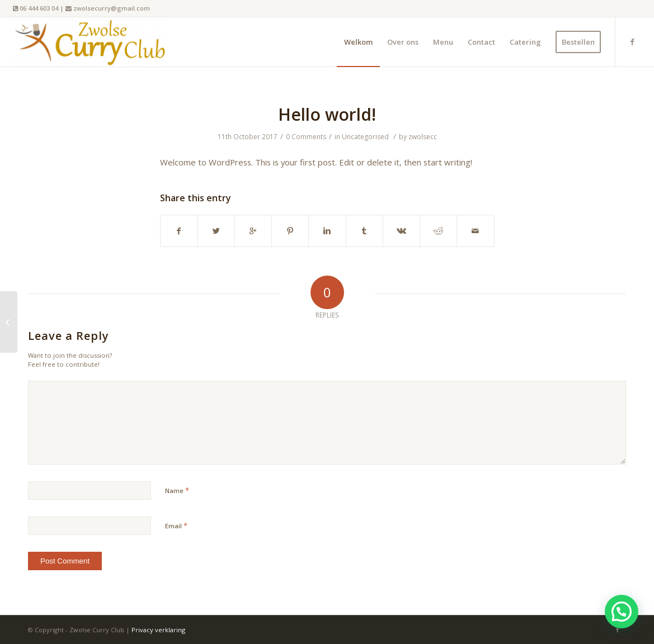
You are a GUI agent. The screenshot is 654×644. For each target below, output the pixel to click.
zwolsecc (423, 137)
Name (177, 490)
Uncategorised (365, 137)
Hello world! (327, 114)
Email (176, 525)
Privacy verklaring (158, 630)
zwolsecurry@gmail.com (112, 8)
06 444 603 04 (39, 8)
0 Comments (306, 137)
